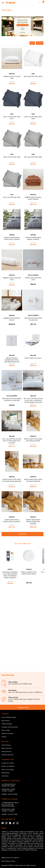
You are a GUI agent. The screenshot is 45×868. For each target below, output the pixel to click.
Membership (5, 773)
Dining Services (6, 752)
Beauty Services (7, 748)
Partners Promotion (8, 734)
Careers (4, 737)
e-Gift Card (5, 776)
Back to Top (22, 707)
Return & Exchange (8, 770)
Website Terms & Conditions (10, 858)
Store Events (6, 721)
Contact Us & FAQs (8, 763)
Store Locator (6, 730)
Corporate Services (8, 755)
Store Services (6, 745)
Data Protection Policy (8, 861)
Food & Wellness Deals (9, 717)
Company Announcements (10, 727)
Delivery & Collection (8, 766)
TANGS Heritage (7, 724)
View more (22, 534)
